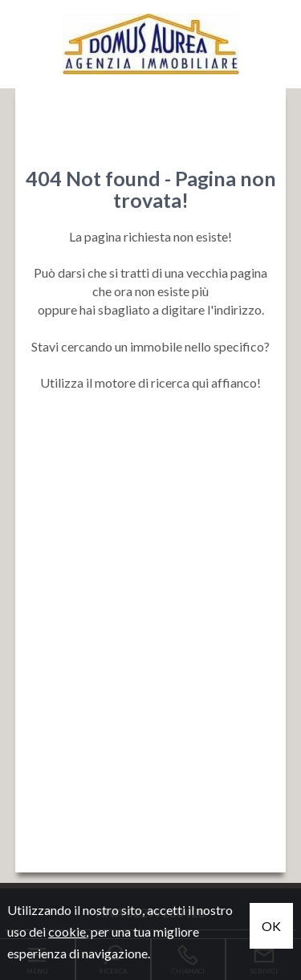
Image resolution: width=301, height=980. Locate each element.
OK (271, 926)
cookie (67, 931)
